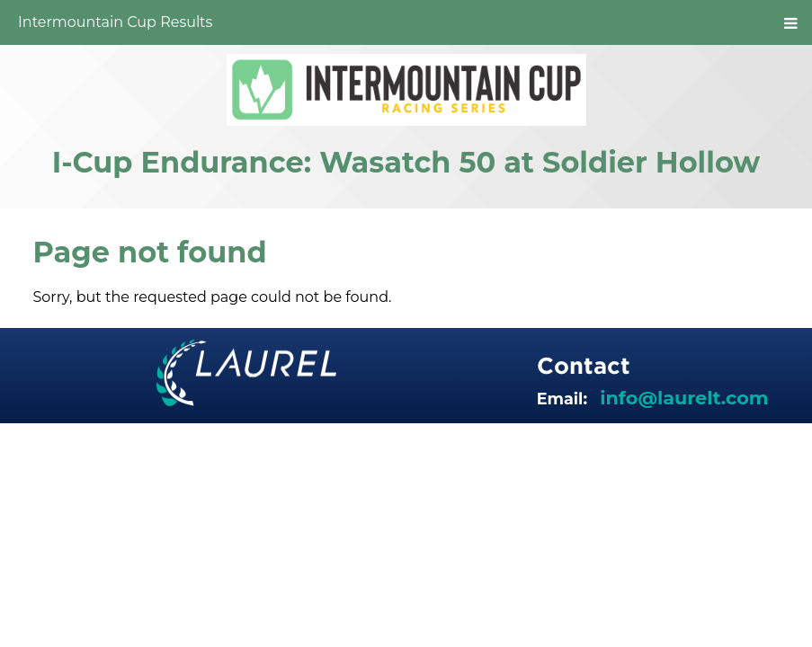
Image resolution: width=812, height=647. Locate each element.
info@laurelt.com (684, 398)
